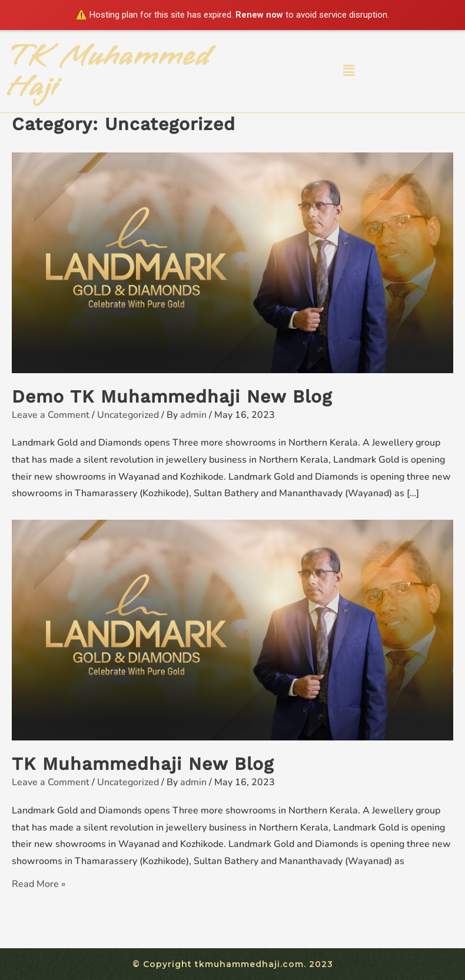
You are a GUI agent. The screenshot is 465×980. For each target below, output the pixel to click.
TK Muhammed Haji (108, 71)
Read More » (39, 884)
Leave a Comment (51, 415)
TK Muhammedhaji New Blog (143, 764)
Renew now (259, 15)
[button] (348, 71)
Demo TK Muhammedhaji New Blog (172, 396)
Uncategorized (128, 415)
